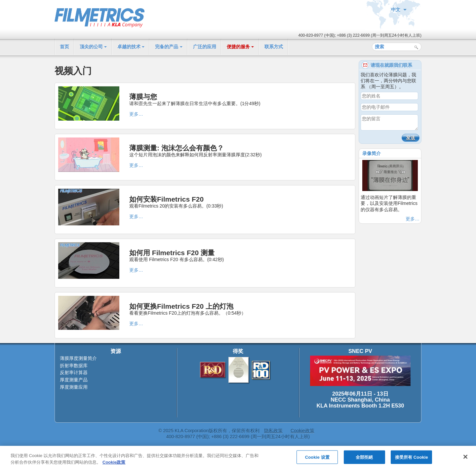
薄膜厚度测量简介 (78, 358)
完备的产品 (167, 47)
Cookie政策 (302, 431)
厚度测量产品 (74, 380)
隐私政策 (273, 431)
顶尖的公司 (91, 47)
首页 (64, 47)
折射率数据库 (74, 366)
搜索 (416, 47)
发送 (411, 138)
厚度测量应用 (74, 387)
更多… (136, 114)
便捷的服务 (238, 47)
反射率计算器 (74, 372)
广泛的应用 (205, 47)
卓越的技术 (129, 47)
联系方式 (274, 47)
